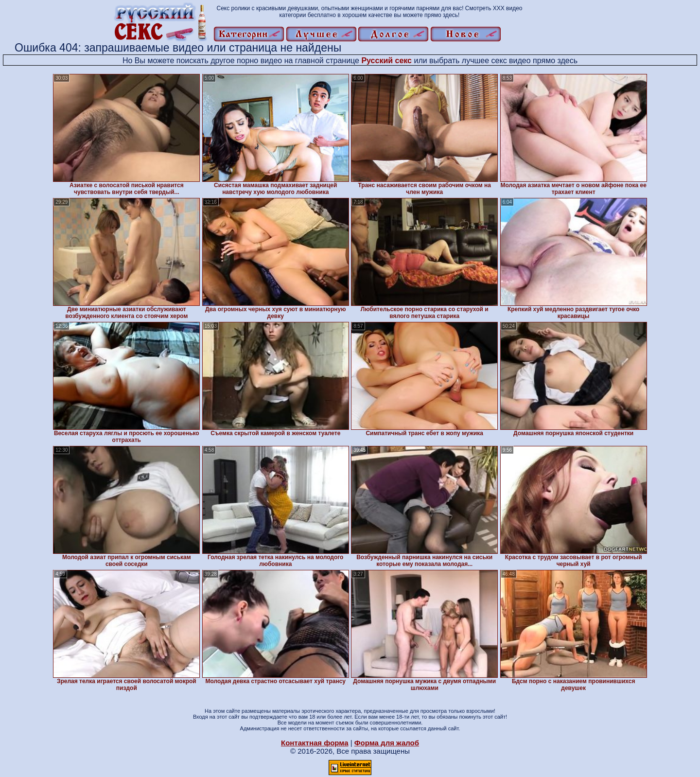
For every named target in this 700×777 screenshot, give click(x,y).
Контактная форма (315, 743)
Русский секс (386, 61)
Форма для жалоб (387, 743)
